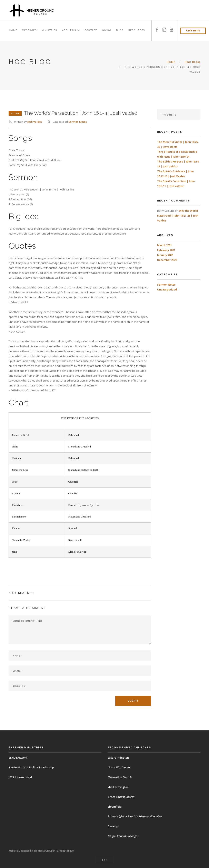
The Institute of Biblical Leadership (31, 767)
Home (13, 31)
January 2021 (165, 255)
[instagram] (164, 26)
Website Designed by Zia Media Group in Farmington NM (41, 851)
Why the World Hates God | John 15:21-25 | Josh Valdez (178, 216)
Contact (91, 31)
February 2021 (166, 250)
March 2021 (165, 245)
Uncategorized (167, 289)
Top (105, 860)
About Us (69, 31)
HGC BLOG (193, 62)
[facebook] (157, 26)
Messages (29, 31)
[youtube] (172, 26)
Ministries (49, 31)
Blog (120, 31)
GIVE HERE (193, 31)
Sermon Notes (78, 122)
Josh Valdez (35, 122)
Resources (137, 31)
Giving (107, 31)
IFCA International (20, 777)
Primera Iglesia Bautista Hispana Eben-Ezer (135, 816)
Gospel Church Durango (123, 836)
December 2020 (167, 260)
